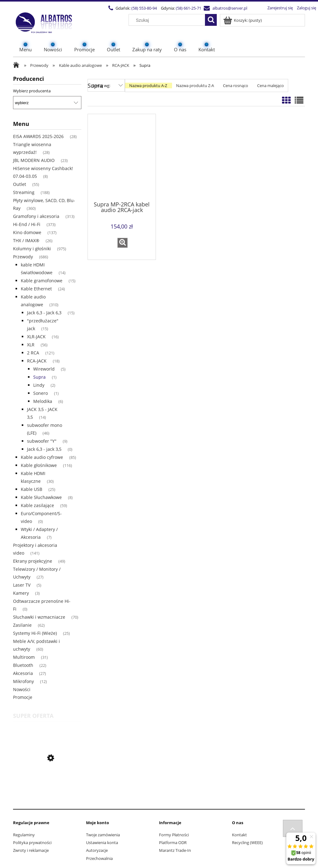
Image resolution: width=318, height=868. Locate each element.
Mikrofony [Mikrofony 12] (23, 681)
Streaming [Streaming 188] (24, 192)
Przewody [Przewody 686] (23, 257)
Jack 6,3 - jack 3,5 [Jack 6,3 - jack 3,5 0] (44, 449)
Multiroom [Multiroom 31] (24, 657)
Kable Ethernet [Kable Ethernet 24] (36, 289)
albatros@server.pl (217, 8)
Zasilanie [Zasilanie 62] (22, 625)
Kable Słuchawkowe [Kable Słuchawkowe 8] (41, 497)
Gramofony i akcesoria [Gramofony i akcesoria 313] (36, 216)
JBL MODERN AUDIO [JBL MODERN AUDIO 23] (34, 160)
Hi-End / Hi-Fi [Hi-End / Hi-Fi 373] (27, 224)
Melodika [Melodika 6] (43, 401)
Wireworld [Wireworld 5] (44, 369)
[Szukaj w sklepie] (168, 20)
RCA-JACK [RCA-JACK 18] (37, 361)
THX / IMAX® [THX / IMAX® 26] (26, 240)
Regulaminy (24, 835)
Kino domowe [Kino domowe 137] (27, 232)
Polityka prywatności (32, 843)
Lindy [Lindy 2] (39, 385)
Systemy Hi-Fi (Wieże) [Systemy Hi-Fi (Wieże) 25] (35, 633)
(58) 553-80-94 (131, 8)
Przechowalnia (99, 858)
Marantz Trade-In (175, 850)
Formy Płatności (174, 835)
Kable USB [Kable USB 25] (32, 489)
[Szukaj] (211, 20)
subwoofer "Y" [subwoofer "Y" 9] (42, 441)
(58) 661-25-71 (176, 8)
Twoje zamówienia (103, 835)
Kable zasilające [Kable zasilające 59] (37, 505)
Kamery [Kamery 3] (21, 593)
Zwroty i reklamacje (31, 850)
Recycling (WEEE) (247, 843)
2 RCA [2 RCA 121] (33, 353)
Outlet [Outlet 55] (20, 184)
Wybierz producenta (32, 91)
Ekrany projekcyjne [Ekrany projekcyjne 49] (33, 561)
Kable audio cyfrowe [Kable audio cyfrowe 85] (42, 457)
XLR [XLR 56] (31, 345)
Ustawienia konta (102, 843)
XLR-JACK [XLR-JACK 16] (36, 337)
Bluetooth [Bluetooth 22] (23, 665)
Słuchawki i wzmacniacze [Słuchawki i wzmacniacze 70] (39, 617)
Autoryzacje (97, 850)
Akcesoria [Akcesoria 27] (23, 673)
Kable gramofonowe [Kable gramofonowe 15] (42, 281)
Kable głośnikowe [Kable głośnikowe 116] (39, 465)
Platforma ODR (173, 843)
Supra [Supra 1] (39, 377)
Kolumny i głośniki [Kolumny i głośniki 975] (32, 249)
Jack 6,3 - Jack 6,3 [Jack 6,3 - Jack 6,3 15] (44, 313)
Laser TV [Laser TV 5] (22, 585)
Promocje (23, 697)
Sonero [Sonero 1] (41, 393)
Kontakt (239, 835)
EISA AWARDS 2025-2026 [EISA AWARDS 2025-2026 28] (38, 136)
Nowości (22, 689)
